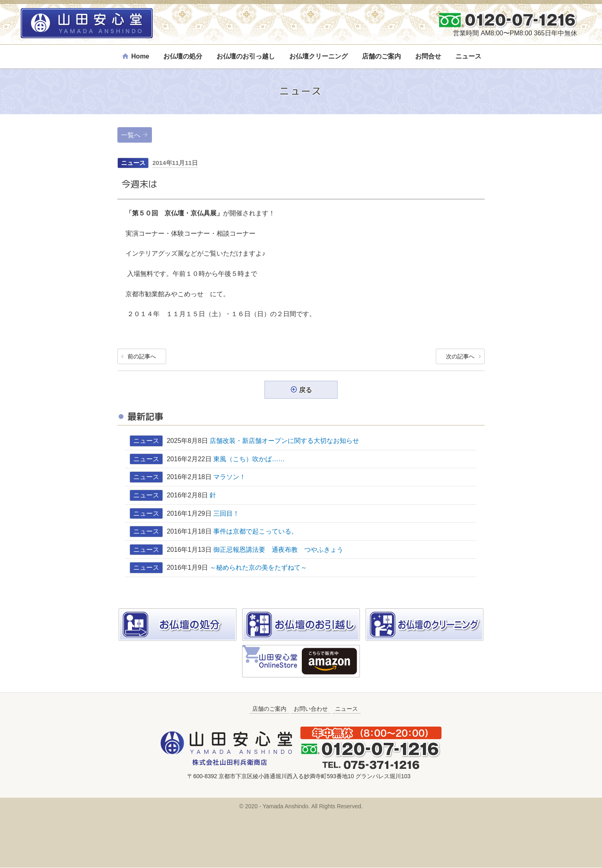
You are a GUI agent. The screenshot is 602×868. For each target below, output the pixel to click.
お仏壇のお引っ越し (246, 56)
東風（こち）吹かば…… (252, 459)
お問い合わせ (311, 709)
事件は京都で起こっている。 (256, 532)
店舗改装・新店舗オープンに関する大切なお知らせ (284, 441)
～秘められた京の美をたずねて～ (258, 568)
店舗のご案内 (381, 56)
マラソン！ (230, 477)
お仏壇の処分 (183, 56)
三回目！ (226, 513)
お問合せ (428, 56)
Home (140, 56)
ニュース (468, 56)
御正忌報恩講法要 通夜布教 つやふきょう (278, 550)
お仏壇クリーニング (318, 56)
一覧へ (131, 135)
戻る (305, 390)
